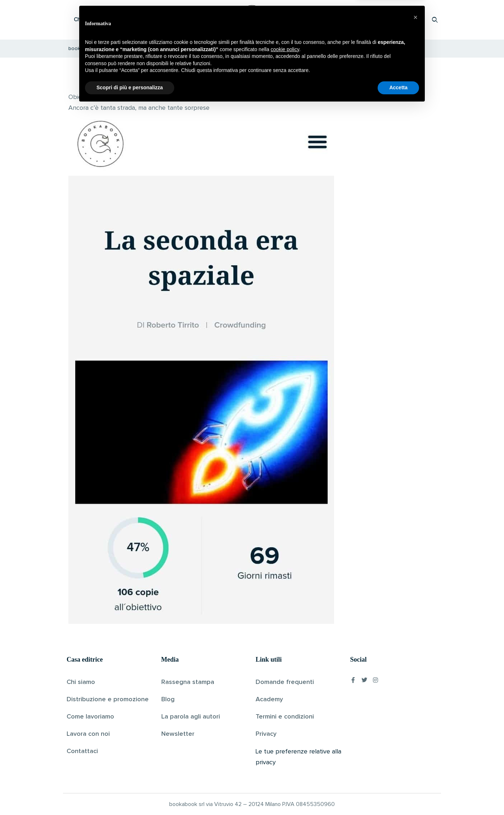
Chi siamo (81, 682)
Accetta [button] (398, 795)
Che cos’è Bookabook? (103, 20)
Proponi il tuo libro (378, 20)
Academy (269, 699)
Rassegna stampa (188, 682)
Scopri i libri (160, 20)
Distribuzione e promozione (108, 699)
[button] (415, 725)
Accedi (416, 20)
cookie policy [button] (285, 757)
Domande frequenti (285, 682)
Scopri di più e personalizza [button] (130, 795)
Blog (168, 699)
